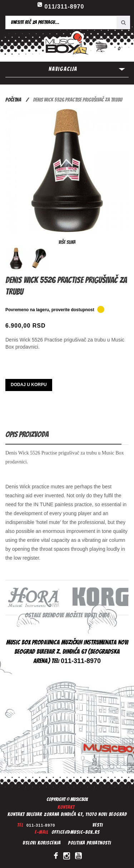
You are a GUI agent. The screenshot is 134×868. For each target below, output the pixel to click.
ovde (104, 615)
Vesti (98, 825)
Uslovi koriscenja (42, 843)
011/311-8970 (64, 7)
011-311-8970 (41, 825)
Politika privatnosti (90, 843)
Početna (13, 100)
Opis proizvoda (27, 434)
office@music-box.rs (76, 832)
